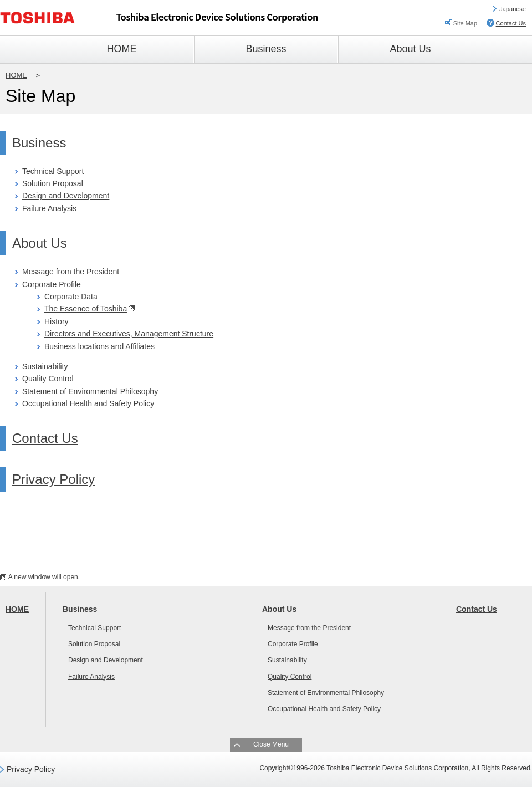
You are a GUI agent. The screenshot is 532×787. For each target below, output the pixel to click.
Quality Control (48, 379)
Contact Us (511, 23)
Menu (280, 744)
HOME (16, 75)
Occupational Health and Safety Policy (88, 403)
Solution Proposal (53, 183)
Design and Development (66, 196)
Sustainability (45, 366)
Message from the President (71, 272)
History (57, 321)
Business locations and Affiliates (99, 346)
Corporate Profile (52, 284)
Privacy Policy (53, 479)
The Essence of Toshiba (86, 309)
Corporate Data (71, 297)
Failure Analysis (49, 208)
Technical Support (53, 171)
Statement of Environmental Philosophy (90, 391)
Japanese (513, 9)
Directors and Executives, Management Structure (129, 334)
